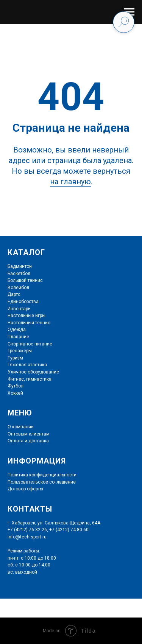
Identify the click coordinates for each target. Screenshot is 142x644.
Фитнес (16, 379)
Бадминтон (20, 266)
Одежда (17, 330)
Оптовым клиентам (29, 434)
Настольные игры (27, 316)
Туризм (15, 358)
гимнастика (38, 379)
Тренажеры (20, 351)
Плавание (18, 337)
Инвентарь (19, 309)
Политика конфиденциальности (42, 475)
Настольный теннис (29, 323)
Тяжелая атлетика (27, 365)
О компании (21, 427)
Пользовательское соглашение (42, 482)
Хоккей (15, 393)
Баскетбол (19, 274)
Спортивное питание (30, 344)
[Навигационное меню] (129, 12)
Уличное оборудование (33, 372)
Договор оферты (25, 489)
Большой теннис (25, 280)
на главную (70, 182)
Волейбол (18, 288)
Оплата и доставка (28, 441)
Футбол (16, 386)
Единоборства (23, 302)
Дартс (14, 294)
